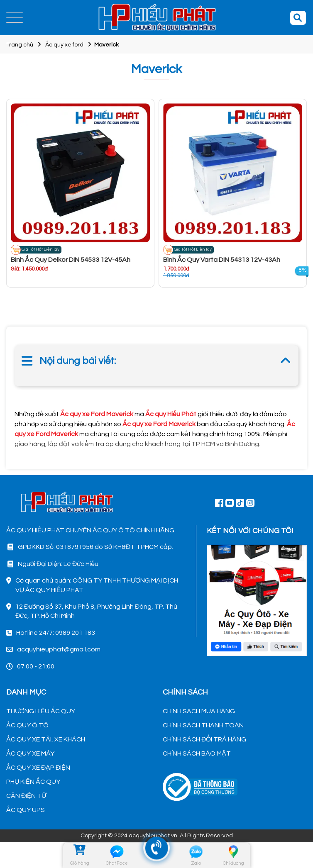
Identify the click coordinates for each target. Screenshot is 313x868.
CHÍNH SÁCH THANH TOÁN (203, 725)
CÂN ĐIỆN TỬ (26, 796)
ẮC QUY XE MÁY (30, 753)
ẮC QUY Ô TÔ (27, 725)
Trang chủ (20, 45)
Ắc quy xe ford (64, 45)
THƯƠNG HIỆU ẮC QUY (41, 711)
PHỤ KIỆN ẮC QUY (33, 782)
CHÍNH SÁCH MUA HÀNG (199, 711)
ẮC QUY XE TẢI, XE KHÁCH (46, 739)
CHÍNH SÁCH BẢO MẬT (197, 753)
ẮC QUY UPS (26, 810)
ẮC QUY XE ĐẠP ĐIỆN (38, 768)
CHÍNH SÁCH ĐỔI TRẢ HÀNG (204, 739)
